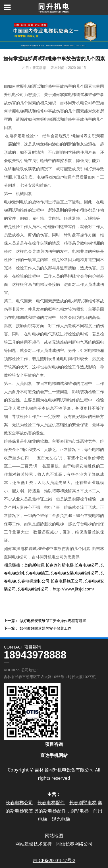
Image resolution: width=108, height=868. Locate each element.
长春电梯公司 (87, 565)
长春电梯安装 (62, 573)
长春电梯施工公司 (67, 581)
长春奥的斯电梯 (60, 565)
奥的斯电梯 (34, 565)
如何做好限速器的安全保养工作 (45, 628)
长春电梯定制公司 (33, 581)
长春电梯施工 (37, 573)
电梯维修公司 (87, 573)
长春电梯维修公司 (33, 589)
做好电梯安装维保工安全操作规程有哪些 (53, 621)
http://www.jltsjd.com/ (74, 589)
